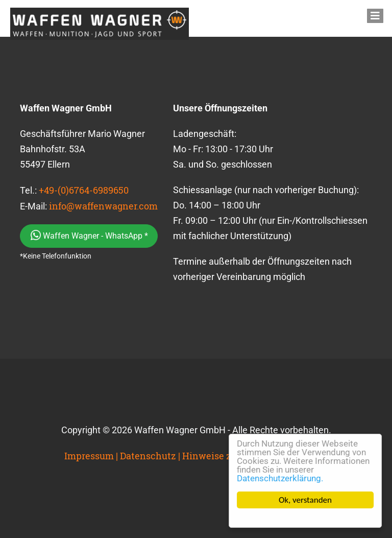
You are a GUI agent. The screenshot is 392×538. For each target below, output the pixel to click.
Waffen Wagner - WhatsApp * (89, 235)
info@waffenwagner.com (103, 206)
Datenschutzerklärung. (280, 478)
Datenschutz (148, 456)
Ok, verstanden (305, 500)
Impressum (89, 456)
